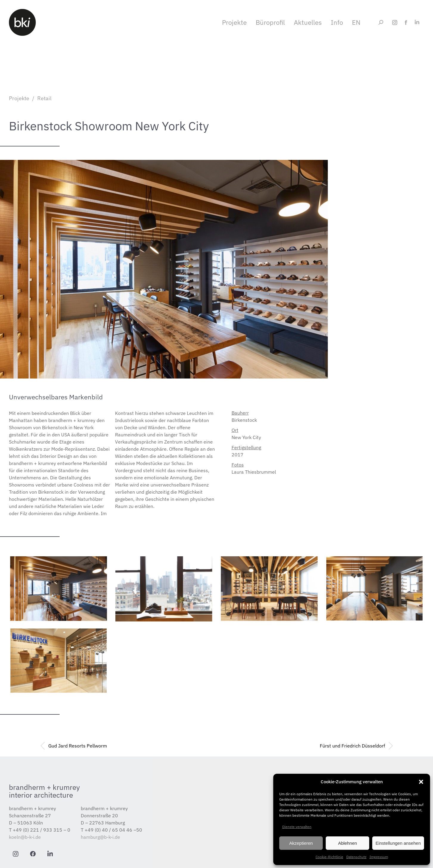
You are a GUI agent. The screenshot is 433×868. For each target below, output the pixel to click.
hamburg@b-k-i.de (100, 837)
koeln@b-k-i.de (25, 837)
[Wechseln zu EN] (361, 22)
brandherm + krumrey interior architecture (44, 791)
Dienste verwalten (297, 827)
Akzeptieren (301, 843)
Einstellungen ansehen (398, 843)
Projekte (19, 98)
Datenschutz (356, 857)
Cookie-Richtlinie (329, 857)
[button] (421, 782)
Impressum (379, 857)
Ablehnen (347, 843)
